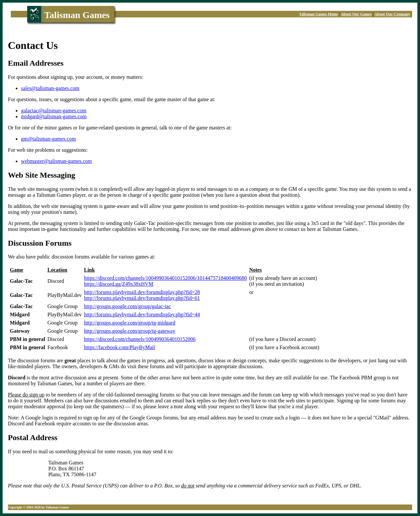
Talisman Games (77, 15)
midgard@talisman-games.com (54, 116)
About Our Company (392, 14)
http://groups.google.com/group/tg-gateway (130, 331)
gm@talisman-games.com (48, 139)
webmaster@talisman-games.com (56, 161)
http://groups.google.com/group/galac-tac (127, 306)
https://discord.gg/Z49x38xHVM (119, 284)
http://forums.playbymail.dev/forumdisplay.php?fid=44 (142, 314)
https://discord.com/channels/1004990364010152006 (140, 339)
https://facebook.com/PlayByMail (119, 347)
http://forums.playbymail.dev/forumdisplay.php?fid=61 (142, 298)
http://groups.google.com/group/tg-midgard (130, 323)
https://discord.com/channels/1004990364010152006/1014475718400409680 (165, 278)
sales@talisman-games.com (50, 88)
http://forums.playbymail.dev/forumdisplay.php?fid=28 (142, 292)
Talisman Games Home (319, 14)
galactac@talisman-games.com (54, 111)
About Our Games (356, 14)
